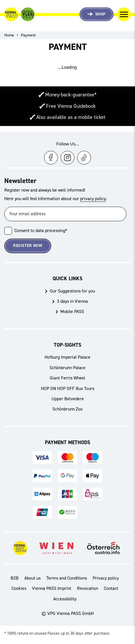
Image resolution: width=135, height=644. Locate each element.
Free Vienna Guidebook (71, 106)
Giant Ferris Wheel (67, 378)
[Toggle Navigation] (124, 14)
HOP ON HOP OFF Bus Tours (68, 388)
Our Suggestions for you (72, 291)
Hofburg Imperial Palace (67, 357)
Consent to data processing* (41, 230)
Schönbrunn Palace (67, 368)
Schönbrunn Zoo (67, 409)
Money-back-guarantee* (71, 95)
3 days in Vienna (72, 301)
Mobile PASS (72, 311)
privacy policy (93, 199)
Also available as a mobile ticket (71, 117)
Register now (28, 246)
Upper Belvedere (68, 399)
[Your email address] (65, 214)
